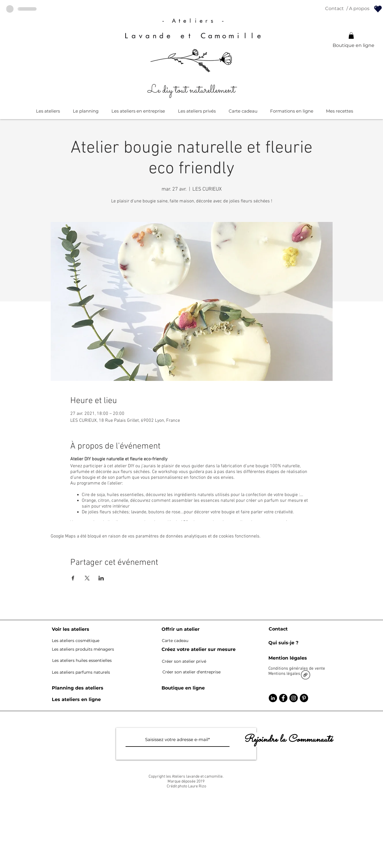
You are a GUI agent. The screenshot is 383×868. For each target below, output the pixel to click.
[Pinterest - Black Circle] (304, 698)
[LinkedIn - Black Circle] (273, 698)
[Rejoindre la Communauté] (288, 740)
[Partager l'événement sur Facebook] (73, 578)
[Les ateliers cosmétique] (76, 641)
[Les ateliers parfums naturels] (81, 672)
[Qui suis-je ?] (283, 643)
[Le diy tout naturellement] (191, 90)
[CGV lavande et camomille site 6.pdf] (306, 676)
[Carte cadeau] (175, 641)
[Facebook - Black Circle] (283, 698)
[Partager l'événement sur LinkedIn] (101, 578)
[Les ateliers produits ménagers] (83, 649)
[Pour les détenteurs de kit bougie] (378, 9)
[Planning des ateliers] (78, 688)
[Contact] (334, 9)
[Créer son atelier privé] (184, 662)
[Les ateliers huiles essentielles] (82, 661)
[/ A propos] (358, 9)
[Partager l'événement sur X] (87, 578)
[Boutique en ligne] (353, 45)
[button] (351, 36)
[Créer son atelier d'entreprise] (192, 672)
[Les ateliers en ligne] (76, 700)
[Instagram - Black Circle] (294, 698)
